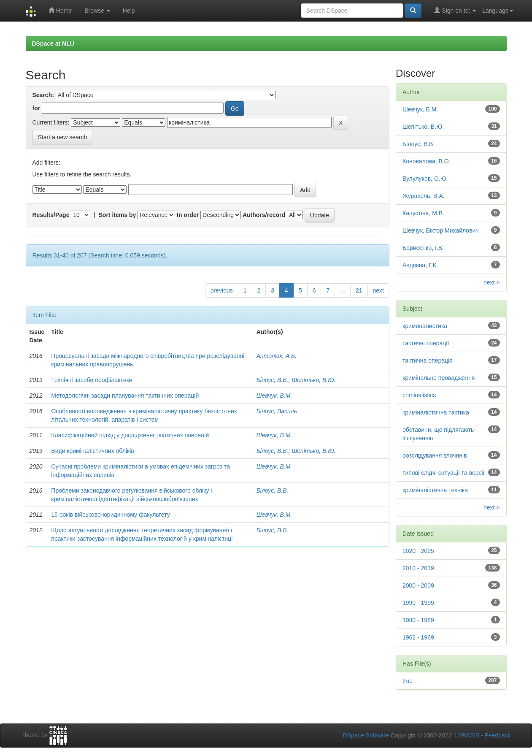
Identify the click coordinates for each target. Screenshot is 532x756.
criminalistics (419, 395)
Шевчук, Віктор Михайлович (441, 230)
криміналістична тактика (436, 412)
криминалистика (425, 326)
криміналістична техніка (435, 490)
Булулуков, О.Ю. (425, 179)
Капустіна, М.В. (423, 213)
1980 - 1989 (418, 620)
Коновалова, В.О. (427, 161)
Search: (43, 95)
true (408, 681)
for (36, 108)
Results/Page (51, 215)
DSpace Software (366, 735)
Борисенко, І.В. (423, 248)
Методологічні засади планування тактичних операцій (125, 396)
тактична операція (428, 360)
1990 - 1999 (418, 603)
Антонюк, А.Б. (277, 356)
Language (497, 11)
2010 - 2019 (418, 568)
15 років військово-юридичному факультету (110, 515)
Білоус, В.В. (273, 380)
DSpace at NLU (53, 43)
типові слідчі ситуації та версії (444, 473)
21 (359, 290)
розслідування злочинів (435, 455)
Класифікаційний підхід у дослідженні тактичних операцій (130, 435)
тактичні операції (426, 343)
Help (129, 11)
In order (188, 215)
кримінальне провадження (439, 378)
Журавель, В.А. (423, 196)
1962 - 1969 (418, 637)
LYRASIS (467, 735)
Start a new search (63, 137)
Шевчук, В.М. (274, 396)
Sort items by (117, 215)
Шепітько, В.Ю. (313, 380)
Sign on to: (455, 10)
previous (222, 290)
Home (60, 10)
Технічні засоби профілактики (92, 380)
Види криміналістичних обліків (92, 451)
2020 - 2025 (418, 551)
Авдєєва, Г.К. (420, 265)
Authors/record (264, 215)
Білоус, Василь (277, 411)
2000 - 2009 (418, 585)
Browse (97, 11)
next (378, 290)
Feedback (498, 735)
